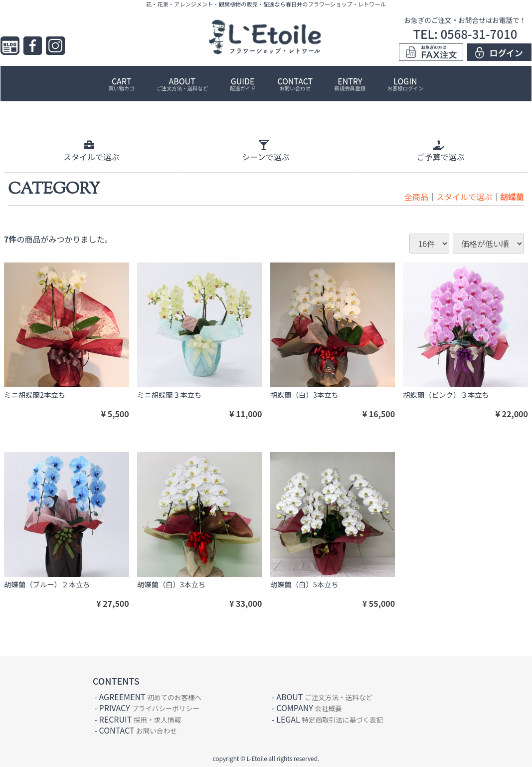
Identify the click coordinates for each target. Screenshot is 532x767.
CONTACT (295, 83)
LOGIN (406, 83)
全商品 (416, 196)
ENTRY (350, 83)
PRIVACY (149, 708)
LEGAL (330, 719)
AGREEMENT (150, 696)
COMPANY (309, 708)
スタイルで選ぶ (464, 196)
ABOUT (182, 83)
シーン (266, 151)
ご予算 (440, 151)
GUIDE (243, 83)
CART (122, 83)
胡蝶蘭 (512, 196)
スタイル (91, 151)
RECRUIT (140, 719)
